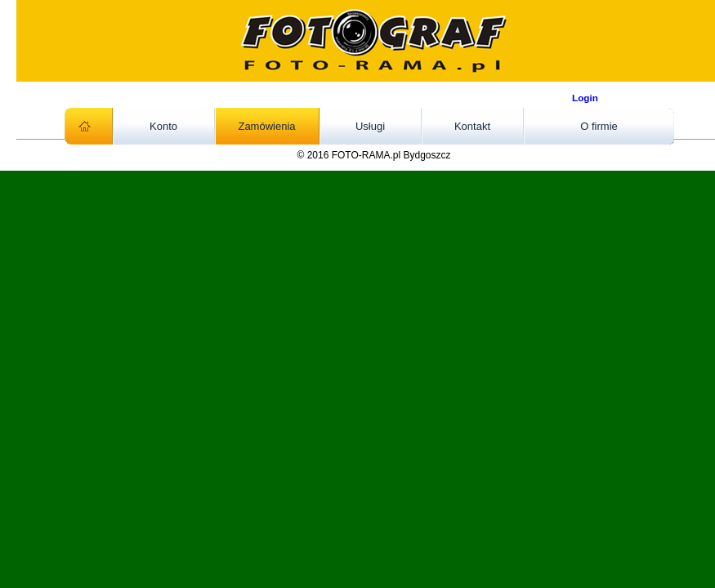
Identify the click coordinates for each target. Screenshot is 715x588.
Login (585, 98)
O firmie (599, 126)
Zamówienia (266, 126)
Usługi (370, 126)
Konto (163, 126)
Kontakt (472, 126)
